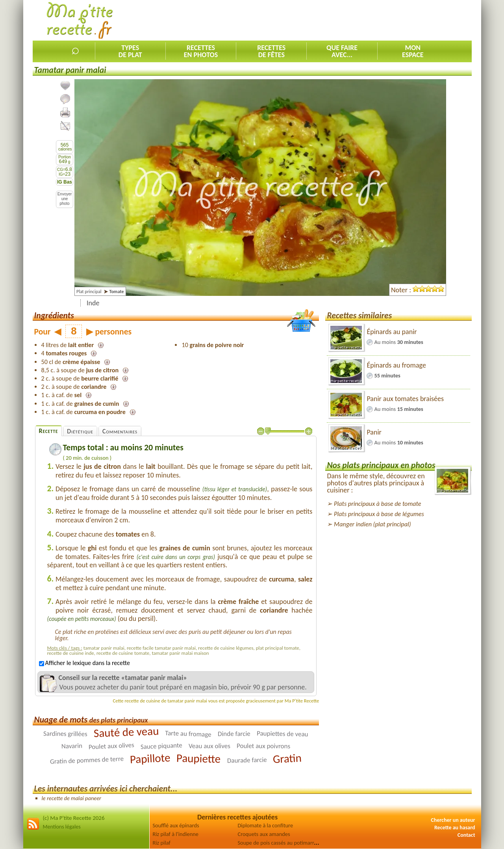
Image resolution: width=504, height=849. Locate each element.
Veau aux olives (209, 746)
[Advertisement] (328, 20)
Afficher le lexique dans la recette (84, 663)
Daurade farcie (247, 760)
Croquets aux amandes (264, 834)
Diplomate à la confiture (266, 825)
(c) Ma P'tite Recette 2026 (74, 818)
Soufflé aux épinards (176, 825)
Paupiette (199, 758)
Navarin (72, 746)
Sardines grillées (65, 734)
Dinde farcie (234, 734)
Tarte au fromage (188, 734)
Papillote (150, 758)
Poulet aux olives (112, 746)
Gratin (287, 758)
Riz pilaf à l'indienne (176, 834)
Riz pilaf (162, 843)
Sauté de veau (126, 732)
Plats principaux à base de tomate (377, 504)
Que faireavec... (342, 51)
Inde (93, 303)
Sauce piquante (161, 746)
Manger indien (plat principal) (372, 524)
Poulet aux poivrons (263, 746)
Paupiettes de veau (283, 734)
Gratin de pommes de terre (87, 760)
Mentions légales (62, 827)
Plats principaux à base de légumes (379, 514)
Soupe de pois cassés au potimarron (279, 843)
